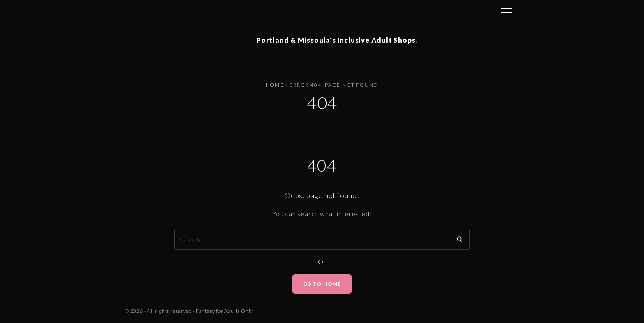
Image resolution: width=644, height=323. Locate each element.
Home (275, 85)
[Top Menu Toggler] (507, 12)
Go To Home (322, 284)
